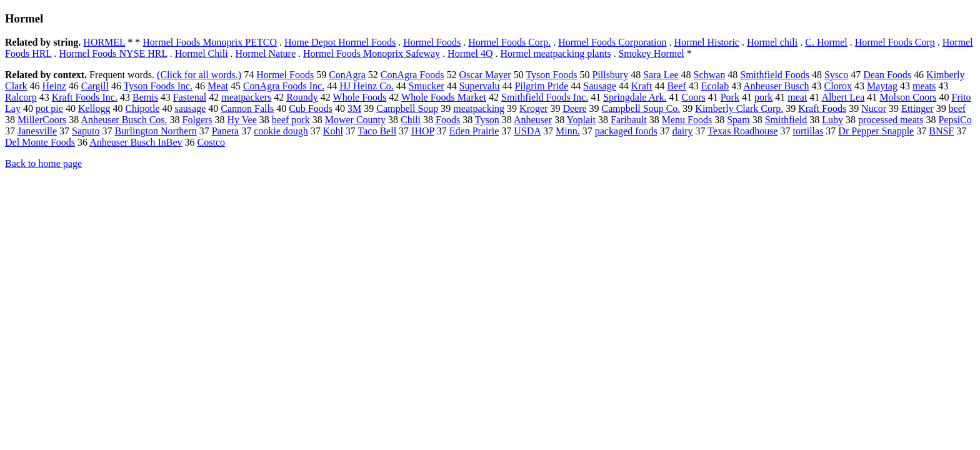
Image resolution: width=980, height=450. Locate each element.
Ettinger (917, 108)
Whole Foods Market (444, 97)
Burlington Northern (156, 131)
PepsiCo (955, 120)
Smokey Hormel (651, 53)
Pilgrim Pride (542, 86)
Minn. (568, 131)
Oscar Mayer (485, 75)
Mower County (355, 120)
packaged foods (626, 131)
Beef (677, 86)
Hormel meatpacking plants (556, 53)
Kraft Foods (822, 108)
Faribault (629, 120)
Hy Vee (242, 120)
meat (797, 97)
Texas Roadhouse (742, 131)
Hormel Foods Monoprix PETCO (210, 42)
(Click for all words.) (199, 75)
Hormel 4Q (470, 53)
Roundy (302, 97)
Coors (693, 97)
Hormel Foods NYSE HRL (113, 53)
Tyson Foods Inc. (158, 86)
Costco (211, 142)
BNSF (941, 131)
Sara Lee (661, 75)
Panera (226, 131)
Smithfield (786, 120)
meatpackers (246, 97)
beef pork (291, 120)
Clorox (838, 86)
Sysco (836, 75)
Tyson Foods (551, 75)
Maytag (882, 86)
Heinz (54, 86)
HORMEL (104, 42)
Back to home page (43, 163)
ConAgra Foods (412, 75)
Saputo (86, 131)
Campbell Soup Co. (641, 108)
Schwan (710, 75)
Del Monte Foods (40, 142)
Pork (730, 97)
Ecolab (715, 86)
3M (354, 108)
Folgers (197, 120)
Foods (448, 120)
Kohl (333, 131)
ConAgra (347, 75)
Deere (574, 108)
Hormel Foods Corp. (509, 42)
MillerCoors (42, 120)
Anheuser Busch (776, 86)
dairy (683, 131)
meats (924, 86)
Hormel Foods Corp (895, 42)
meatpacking (479, 108)
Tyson (487, 120)
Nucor (874, 108)
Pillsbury (610, 75)
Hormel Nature (266, 53)
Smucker (427, 86)
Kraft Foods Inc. (85, 97)
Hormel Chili (202, 53)
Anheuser (533, 120)
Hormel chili (772, 42)
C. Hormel (826, 42)
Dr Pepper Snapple (876, 131)
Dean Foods (887, 75)
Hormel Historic (707, 42)
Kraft (642, 86)
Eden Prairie (474, 131)
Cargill (95, 86)
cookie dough (281, 131)
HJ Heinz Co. (367, 86)
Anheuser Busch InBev (136, 142)
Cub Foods (311, 108)
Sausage (599, 86)
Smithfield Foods (775, 75)
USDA (527, 131)
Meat (218, 86)
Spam (738, 120)
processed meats (891, 120)
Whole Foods (360, 97)
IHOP (423, 131)
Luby (832, 120)
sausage (191, 108)
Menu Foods (687, 120)
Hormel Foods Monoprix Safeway (372, 53)
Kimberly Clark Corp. (739, 108)
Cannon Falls (247, 108)
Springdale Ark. (635, 97)
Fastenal (190, 97)
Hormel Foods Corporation (612, 42)
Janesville (37, 131)
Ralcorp (21, 97)
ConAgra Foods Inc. (284, 86)
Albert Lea (843, 97)
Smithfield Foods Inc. (545, 97)
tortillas (808, 131)
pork (763, 97)
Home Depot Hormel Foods (340, 42)
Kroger (533, 108)
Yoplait (581, 120)
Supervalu (480, 86)
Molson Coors (908, 97)
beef (957, 108)
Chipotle (142, 108)
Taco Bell (377, 131)
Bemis (145, 97)
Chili (411, 120)
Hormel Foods (432, 42)
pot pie (49, 108)
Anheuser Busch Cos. (124, 120)
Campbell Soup (407, 108)
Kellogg (94, 108)
